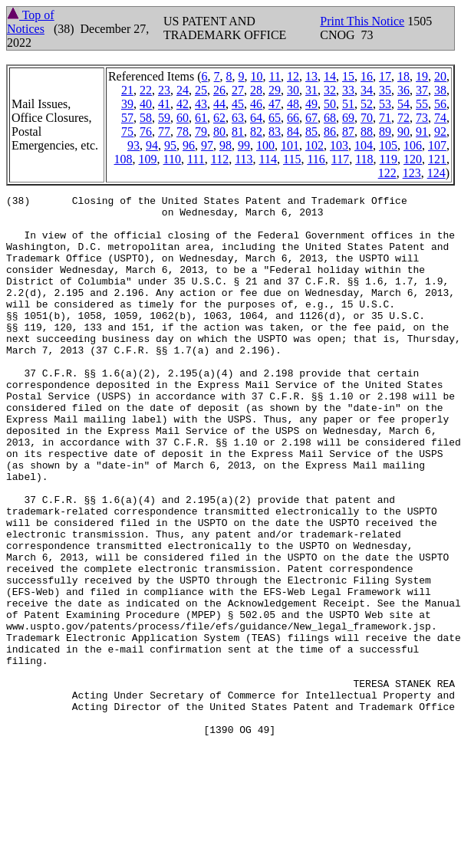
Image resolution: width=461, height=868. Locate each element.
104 (364, 145)
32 (330, 90)
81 (238, 132)
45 (238, 104)
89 (385, 132)
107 (437, 145)
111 (196, 159)
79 (201, 132)
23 (164, 90)
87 (348, 132)
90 (403, 132)
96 (189, 145)
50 (330, 104)
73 (422, 118)
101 (290, 145)
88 (367, 132)
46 (256, 104)
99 (244, 145)
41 (164, 104)
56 (440, 104)
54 (403, 104)
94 (152, 145)
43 (201, 104)
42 (183, 104)
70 (367, 118)
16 (367, 76)
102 (314, 145)
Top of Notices (31, 22)
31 (311, 90)
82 (256, 132)
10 (257, 76)
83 (275, 132)
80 (219, 132)
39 (127, 104)
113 (244, 159)
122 (387, 173)
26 (219, 90)
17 (385, 76)
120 (413, 159)
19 (422, 76)
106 (413, 145)
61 (201, 118)
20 (440, 76)
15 (348, 76)
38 (440, 90)
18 (403, 76)
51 (348, 104)
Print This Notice (362, 21)
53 (385, 104)
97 (207, 145)
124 (436, 173)
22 (146, 90)
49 (311, 104)
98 (226, 145)
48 (293, 104)
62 (219, 118)
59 (164, 118)
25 (201, 90)
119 (389, 159)
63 (238, 118)
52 (367, 104)
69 (348, 118)
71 (385, 118)
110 (172, 159)
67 (311, 118)
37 (422, 90)
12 (293, 76)
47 (275, 104)
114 (268, 159)
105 (388, 145)
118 (364, 159)
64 (256, 118)
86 (330, 132)
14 (330, 76)
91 (422, 132)
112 (220, 159)
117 (340, 159)
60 (183, 118)
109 (148, 159)
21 (127, 90)
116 (316, 159)
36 (403, 90)
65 (275, 118)
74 (440, 118)
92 (440, 132)
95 (170, 145)
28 (256, 90)
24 (183, 90)
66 (293, 118)
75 (127, 132)
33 (348, 90)
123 (412, 173)
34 (367, 90)
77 (164, 132)
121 (437, 159)
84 (293, 132)
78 (183, 132)
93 (133, 145)
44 (219, 104)
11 (275, 76)
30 (293, 90)
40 (146, 104)
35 (385, 90)
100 (265, 145)
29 (275, 90)
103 (339, 145)
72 (403, 118)
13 (311, 76)
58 (146, 118)
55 (422, 104)
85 (311, 132)
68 (330, 118)
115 (292, 159)
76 (146, 132)
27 (238, 90)
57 (127, 118)
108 (123, 159)
